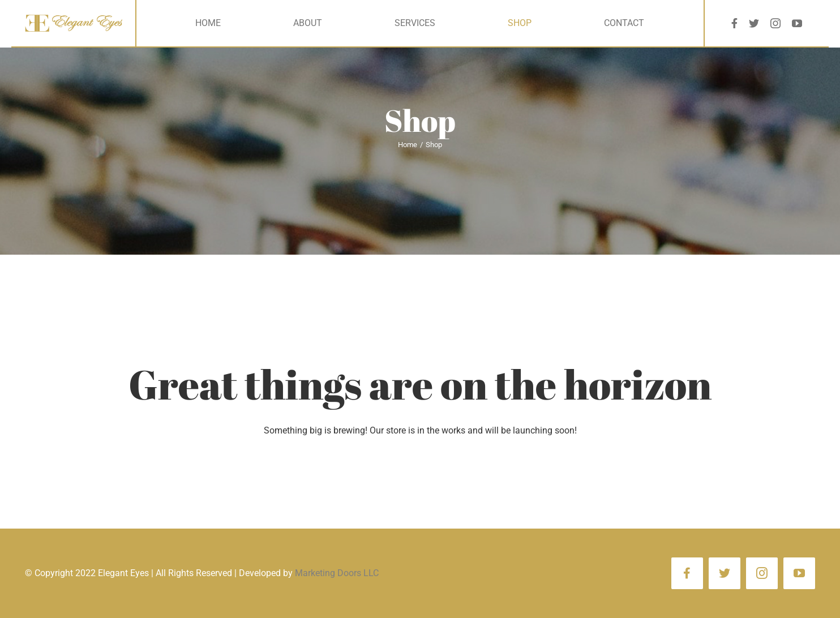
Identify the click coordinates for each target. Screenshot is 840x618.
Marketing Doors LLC (337, 573)
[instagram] (775, 23)
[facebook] (734, 23)
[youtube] (797, 23)
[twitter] (754, 23)
